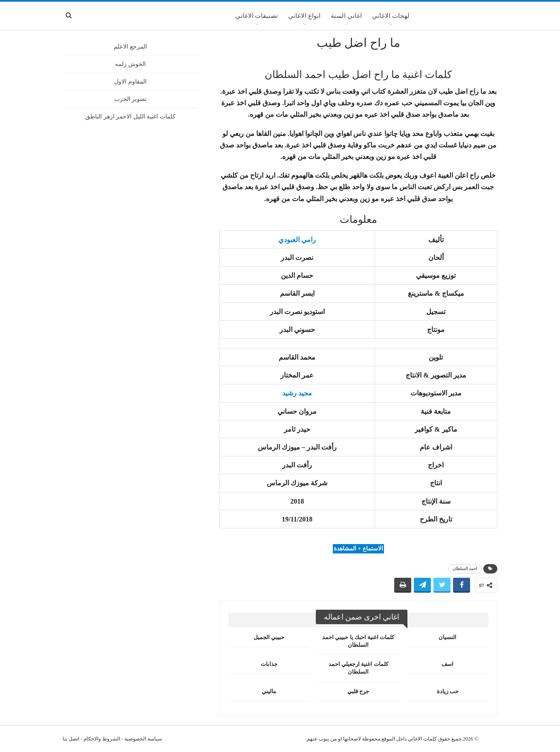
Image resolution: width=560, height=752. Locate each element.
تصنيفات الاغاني (257, 16)
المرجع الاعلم (130, 47)
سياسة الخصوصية (143, 739)
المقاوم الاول (130, 82)
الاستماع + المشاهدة (358, 549)
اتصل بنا (71, 739)
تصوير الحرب (131, 99)
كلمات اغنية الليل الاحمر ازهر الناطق (130, 117)
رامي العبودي (297, 240)
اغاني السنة (346, 16)
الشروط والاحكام (102, 739)
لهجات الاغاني (391, 16)
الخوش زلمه (130, 64)
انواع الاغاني (304, 16)
